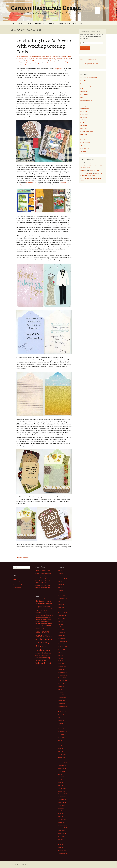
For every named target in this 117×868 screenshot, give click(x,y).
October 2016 (62, 800)
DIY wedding (20, 58)
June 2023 (61, 604)
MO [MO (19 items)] (50, 629)
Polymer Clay (84, 134)
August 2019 (61, 715)
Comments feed (17, 585)
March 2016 (61, 817)
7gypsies (57, 56)
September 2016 (63, 802)
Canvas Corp (63, 183)
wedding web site (32, 183)
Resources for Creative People (67, 23)
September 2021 (63, 647)
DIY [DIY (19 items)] (47, 615)
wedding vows (25, 64)
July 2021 (61, 652)
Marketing (83, 120)
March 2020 (61, 695)
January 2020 (62, 700)
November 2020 (62, 675)
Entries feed (16, 582)
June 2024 (61, 584)
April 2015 (61, 845)
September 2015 (63, 833)
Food (82, 103)
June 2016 (61, 808)
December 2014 (62, 853)
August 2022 (61, 618)
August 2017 (61, 771)
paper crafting (29, 60)
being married (59, 69)
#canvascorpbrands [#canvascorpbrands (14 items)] (40, 599)
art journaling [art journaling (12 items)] (50, 609)
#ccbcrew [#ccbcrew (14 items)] (48, 599)
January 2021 (62, 669)
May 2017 (61, 780)
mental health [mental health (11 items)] (38, 626)
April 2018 (61, 749)
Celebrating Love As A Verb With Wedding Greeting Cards (44, 46)
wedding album (26, 62)
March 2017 (61, 785)
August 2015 (61, 836)
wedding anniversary (37, 62)
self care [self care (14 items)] (48, 650)
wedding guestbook (57, 62)
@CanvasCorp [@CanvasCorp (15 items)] (46, 607)
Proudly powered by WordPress (20, 864)
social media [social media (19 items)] (43, 653)
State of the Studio (94, 171)
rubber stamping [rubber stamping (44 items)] (45, 639)
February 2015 (62, 850)
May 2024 (61, 587)
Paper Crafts (42, 56)
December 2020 (62, 672)
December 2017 (62, 760)
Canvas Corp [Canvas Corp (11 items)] (44, 611)
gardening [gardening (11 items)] (46, 617)
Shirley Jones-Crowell (86, 173)
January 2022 (62, 635)
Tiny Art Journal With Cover (43, 570)
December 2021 (62, 638)
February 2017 (62, 788)
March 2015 (61, 848)
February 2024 (62, 593)
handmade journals (48, 58)
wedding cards (47, 62)
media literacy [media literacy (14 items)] (48, 623)
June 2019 (61, 720)
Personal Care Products (87, 131)
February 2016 (62, 819)
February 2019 (62, 726)
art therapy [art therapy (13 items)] (38, 611)
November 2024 (62, 579)
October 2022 (62, 616)
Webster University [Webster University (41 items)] (44, 663)
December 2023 (62, 599)
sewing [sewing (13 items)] (37, 653)
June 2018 (61, 743)
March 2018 (61, 751)
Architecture (84, 80)
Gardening (83, 106)
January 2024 (62, 596)
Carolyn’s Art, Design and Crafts (35, 23)
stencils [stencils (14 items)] (37, 660)
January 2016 (62, 822)
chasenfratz (84, 166)
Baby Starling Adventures (95, 163)
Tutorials (83, 145)
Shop (81, 23)
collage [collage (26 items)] (43, 615)
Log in (14, 579)
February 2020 (62, 698)
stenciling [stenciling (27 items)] (46, 658)
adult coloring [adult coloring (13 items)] (43, 609)
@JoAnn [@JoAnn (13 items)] (38, 609)
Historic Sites (84, 111)
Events (82, 97)
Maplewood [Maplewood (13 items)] (38, 621)
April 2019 (61, 723)
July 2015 (61, 839)
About (20, 23)
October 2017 (62, 766)
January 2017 (62, 791)
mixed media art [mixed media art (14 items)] (45, 629)
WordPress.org (17, 588)
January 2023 (62, 610)
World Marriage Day (35, 64)
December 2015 (62, 825)
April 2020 (61, 692)
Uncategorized (85, 148)
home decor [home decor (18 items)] (44, 619)
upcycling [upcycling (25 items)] (43, 660)
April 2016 (61, 814)
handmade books (37, 58)
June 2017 (61, 777)
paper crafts (37, 60)
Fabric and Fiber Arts (86, 100)
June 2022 (61, 621)
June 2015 (61, 842)
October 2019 (62, 709)
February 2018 (62, 754)
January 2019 (62, 729)
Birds (82, 89)
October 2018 (62, 734)
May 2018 (61, 746)
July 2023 (61, 601)
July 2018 (61, 740)
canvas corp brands (65, 56)
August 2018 (61, 737)
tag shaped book (54, 60)
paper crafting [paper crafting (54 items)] (42, 632)
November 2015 (62, 828)
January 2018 (62, 757)
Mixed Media (34, 56)
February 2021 (62, 667)
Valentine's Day (63, 60)
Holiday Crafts (84, 114)
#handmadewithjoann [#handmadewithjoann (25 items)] (43, 601)
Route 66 (83, 140)
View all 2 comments (24, 557)
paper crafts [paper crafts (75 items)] (42, 636)
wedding (19, 62)
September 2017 (63, 768)
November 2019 (62, 706)
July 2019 (61, 717)
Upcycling (48, 56)
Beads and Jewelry (86, 86)
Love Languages (58, 58)
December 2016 (62, 794)
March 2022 (61, 630)
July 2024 (61, 582)
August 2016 (61, 805)
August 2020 (61, 684)
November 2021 (62, 641)
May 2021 (61, 658)
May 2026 (61, 570)
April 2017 (61, 783)
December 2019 (62, 703)
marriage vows (67, 58)
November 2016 (62, 797)
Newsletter (51, 23)
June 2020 (61, 686)
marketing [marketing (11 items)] (44, 622)
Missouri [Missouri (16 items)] (44, 626)
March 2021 (61, 664)
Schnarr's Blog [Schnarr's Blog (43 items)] (42, 642)
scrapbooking (44, 60)
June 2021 (61, 655)
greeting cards (28, 58)
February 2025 (62, 576)
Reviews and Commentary (88, 137)
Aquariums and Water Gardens (89, 77)
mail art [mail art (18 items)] (50, 619)
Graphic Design (85, 109)
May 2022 (61, 624)
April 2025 (61, 573)
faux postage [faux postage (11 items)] (41, 617)
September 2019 (63, 712)
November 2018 (62, 732)
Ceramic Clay (84, 92)
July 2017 (61, 774)
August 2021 (61, 650)
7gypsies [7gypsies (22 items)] (40, 607)
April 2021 (61, 661)
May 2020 (61, 689)
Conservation (84, 94)
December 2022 (62, 613)
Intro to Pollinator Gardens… (43, 573)
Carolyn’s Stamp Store (88, 59)
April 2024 (61, 590)
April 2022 (61, 627)
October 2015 (62, 831)
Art (81, 83)
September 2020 (63, 681)
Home (13, 23)
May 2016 (61, 811)
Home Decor (84, 117)
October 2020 (62, 678)
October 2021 (62, 644)
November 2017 (62, 763)
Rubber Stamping (85, 143)
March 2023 (61, 607)
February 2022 (62, 633)
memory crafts (20, 60)
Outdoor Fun (84, 126)
